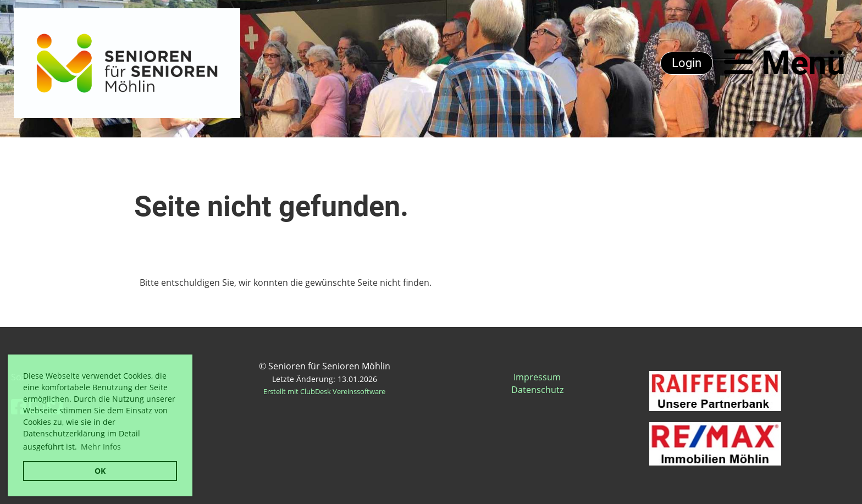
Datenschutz (537, 390)
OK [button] (100, 471)
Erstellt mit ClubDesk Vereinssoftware (324, 391)
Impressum (537, 377)
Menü (785, 63)
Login (687, 63)
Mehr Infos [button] (101, 447)
